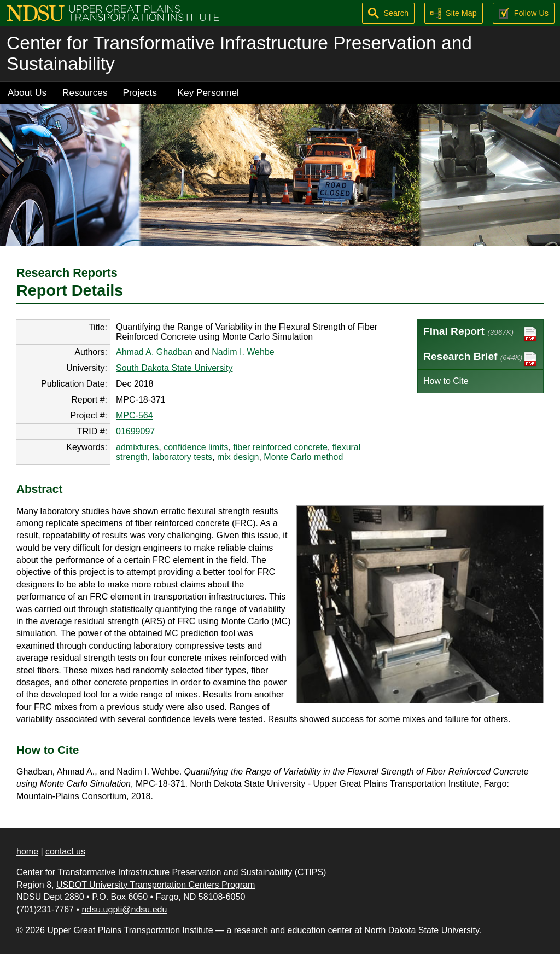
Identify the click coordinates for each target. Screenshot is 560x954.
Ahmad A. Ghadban (154, 352)
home (27, 851)
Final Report (480, 334)
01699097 (135, 431)
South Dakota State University (174, 368)
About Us (27, 92)
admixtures (137, 447)
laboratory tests (182, 457)
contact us (65, 851)
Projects (140, 92)
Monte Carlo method (303, 457)
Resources (85, 92)
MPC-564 (135, 415)
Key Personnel (208, 92)
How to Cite (446, 381)
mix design (238, 457)
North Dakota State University (422, 930)
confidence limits (196, 447)
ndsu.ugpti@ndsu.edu (124, 909)
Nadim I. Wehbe (243, 352)
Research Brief (480, 359)
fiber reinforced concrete (280, 447)
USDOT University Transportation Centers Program (156, 885)
